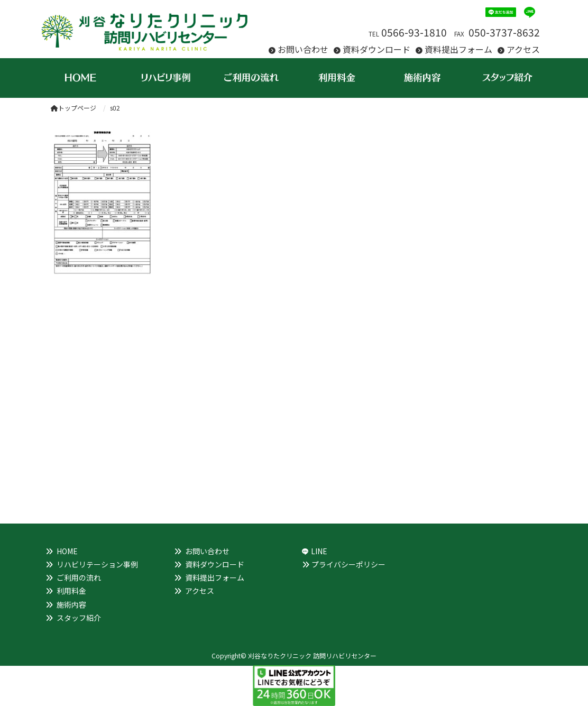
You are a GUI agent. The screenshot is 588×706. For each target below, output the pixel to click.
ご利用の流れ (79, 577)
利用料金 (71, 591)
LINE (319, 551)
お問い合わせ (303, 49)
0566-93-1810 (414, 32)
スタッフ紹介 (79, 618)
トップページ (73, 108)
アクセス (523, 49)
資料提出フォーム (458, 49)
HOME (67, 551)
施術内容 (71, 604)
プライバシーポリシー (348, 564)
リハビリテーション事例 (97, 564)
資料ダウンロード (376, 49)
